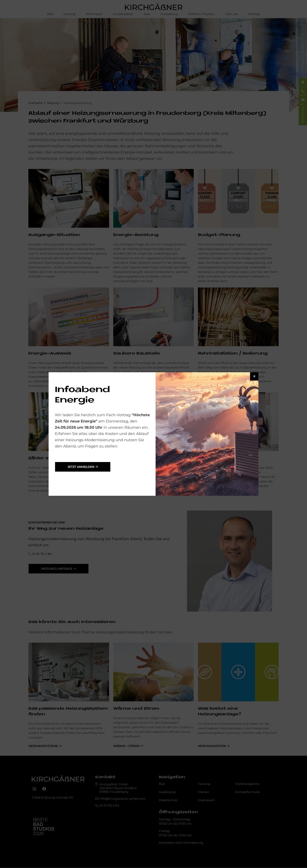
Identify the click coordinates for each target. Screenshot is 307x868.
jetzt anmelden (81, 467)
